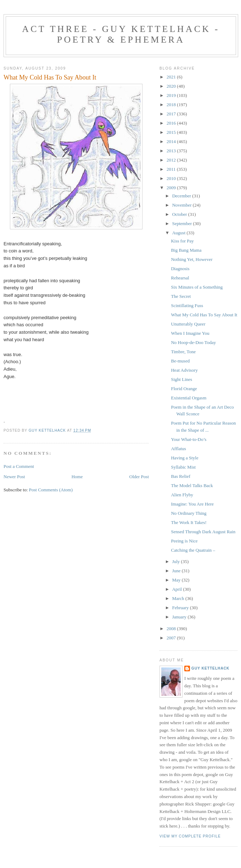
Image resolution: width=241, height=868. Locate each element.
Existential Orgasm (189, 398)
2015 (172, 132)
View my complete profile (190, 836)
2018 (172, 105)
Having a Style (184, 458)
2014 (172, 141)
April (178, 589)
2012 (172, 160)
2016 (172, 123)
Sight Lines (181, 379)
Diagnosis (180, 269)
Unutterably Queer (188, 324)
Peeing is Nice (184, 541)
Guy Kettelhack (210, 668)
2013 (172, 151)
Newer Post (14, 477)
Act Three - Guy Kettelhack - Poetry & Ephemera (121, 34)
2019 (172, 95)
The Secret (181, 296)
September (183, 223)
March (179, 598)
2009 (172, 188)
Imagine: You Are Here (192, 504)
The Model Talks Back (192, 485)
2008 (172, 629)
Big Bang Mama (186, 250)
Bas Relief (181, 476)
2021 (172, 77)
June (177, 571)
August (180, 233)
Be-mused (180, 361)
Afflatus (178, 449)
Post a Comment (19, 466)
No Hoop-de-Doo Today (193, 342)
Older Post (139, 477)
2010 (172, 178)
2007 (172, 638)
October (180, 214)
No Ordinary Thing (189, 513)
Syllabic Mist (183, 467)
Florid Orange (184, 389)
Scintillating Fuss (187, 305)
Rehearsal (180, 278)
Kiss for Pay (182, 241)
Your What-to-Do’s (189, 439)
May (177, 580)
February (181, 608)
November (183, 205)
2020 (172, 86)
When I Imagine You (190, 333)
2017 (172, 114)
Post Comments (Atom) (51, 490)
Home (77, 477)
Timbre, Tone (183, 352)
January (180, 617)
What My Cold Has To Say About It (204, 315)
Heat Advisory (184, 370)
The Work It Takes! (189, 522)
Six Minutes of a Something (197, 287)
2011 (172, 169)
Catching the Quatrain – (193, 550)
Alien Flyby (182, 495)
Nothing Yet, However (192, 259)
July (177, 561)
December (182, 196)
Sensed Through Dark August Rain (203, 532)
